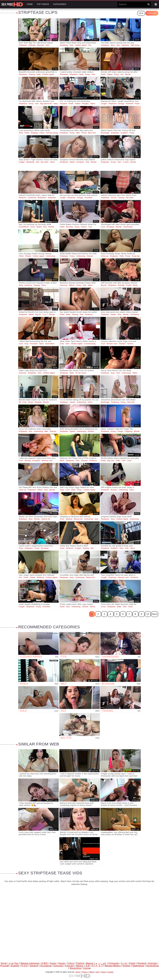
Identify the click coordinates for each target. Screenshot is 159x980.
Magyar (90, 963)
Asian (62, 548)
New (141, 13)
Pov (20, 577)
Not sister (45, 162)
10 (148, 614)
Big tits (104, 285)
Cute (124, 461)
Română (142, 963)
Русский (5, 966)
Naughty (85, 104)
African (114, 198)
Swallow (122, 344)
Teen (119, 162)
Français (69, 966)
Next (155, 614)
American (64, 285)
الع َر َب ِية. (101, 963)
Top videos (43, 4)
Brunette (70, 227)
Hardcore (23, 198)
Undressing (128, 227)
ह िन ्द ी (97, 966)
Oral (90, 227)
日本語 (45, 963)
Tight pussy (135, 45)
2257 (98, 972)
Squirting (125, 45)
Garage (121, 104)
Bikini (62, 461)
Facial (129, 285)
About (103, 972)
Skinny (93, 607)
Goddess (124, 133)
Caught (104, 104)
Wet (38, 162)
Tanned (130, 344)
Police (137, 104)
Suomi (53, 963)
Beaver (84, 227)
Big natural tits (46, 104)
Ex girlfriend (24, 227)
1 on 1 (45, 314)
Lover (129, 461)
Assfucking (88, 519)
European (80, 162)
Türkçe (70, 963)
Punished (129, 104)
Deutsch (34, 966)
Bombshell (42, 198)
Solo (47, 45)
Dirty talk (131, 402)
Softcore (53, 431)
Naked (110, 74)
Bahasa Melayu (113, 966)
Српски (87, 968)
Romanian (64, 74)
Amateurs (89, 314)
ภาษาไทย (14, 963)
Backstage (105, 133)
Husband (64, 104)
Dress (90, 402)
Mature (72, 285)
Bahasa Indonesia (30, 963)
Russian (85, 461)
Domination (50, 344)
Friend (84, 133)
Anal (96, 519)
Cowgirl (78, 548)
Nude (39, 74)
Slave (41, 344)
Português (114, 963)
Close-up (105, 256)
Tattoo (135, 373)
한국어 (25, 966)
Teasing (32, 74)
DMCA (92, 972)
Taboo (93, 104)
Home (30, 4)
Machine (41, 45)
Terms (78, 972)
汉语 (88, 966)
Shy (92, 548)
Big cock (111, 461)
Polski (132, 963)
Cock (103, 227)
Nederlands (138, 966)
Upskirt (73, 402)
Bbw (46, 431)
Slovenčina (75, 968)
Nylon (90, 285)
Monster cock (112, 344)
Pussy (88, 74)
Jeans (53, 162)
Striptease (23, 45)
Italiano (80, 966)
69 (20, 402)
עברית (124, 963)
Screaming (135, 314)
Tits (90, 45)
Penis (44, 285)
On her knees (81, 373)
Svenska (153, 963)
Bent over (92, 133)
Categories (60, 4)
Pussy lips (136, 256)
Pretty (103, 461)
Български (46, 966)
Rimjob (28, 256)
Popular (152, 13)
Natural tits (46, 519)
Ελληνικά (58, 966)
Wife (78, 133)
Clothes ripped (81, 45)
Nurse (135, 285)
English (127, 966)
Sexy (113, 45)
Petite (103, 74)
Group (113, 162)
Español (15, 966)
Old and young (52, 133)
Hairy (56, 104)
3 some (126, 162)
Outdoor (91, 431)
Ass (122, 74)
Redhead (41, 577)
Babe (81, 74)
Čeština (80, 963)
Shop (21, 133)
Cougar (120, 431)
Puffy (122, 256)
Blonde (128, 74)
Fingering (129, 431)
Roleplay (35, 133)
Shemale (32, 45)
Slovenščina (152, 966)
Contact (110, 972)
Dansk (62, 963)
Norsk (4, 963)
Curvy (33, 227)
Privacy (85, 972)
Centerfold (32, 198)
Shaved (90, 256)
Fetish (71, 104)
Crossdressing (90, 344)
